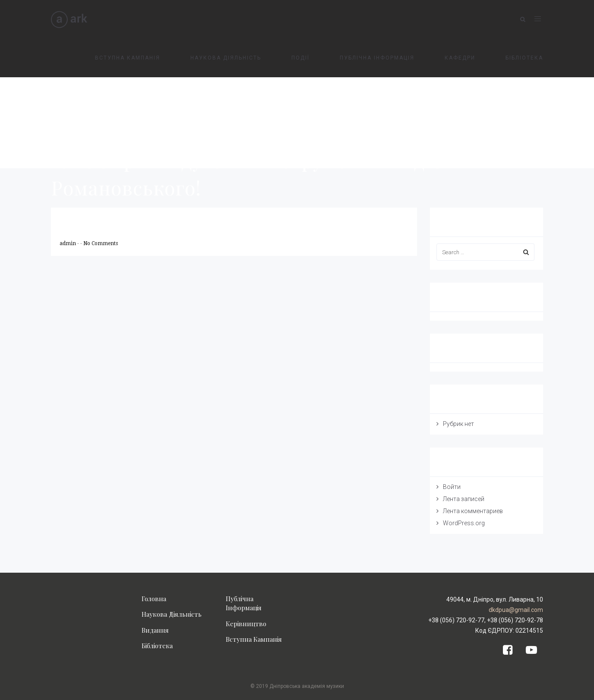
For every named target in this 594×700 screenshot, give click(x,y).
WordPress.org (464, 523)
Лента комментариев (473, 511)
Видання (155, 630)
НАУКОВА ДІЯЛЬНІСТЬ (226, 58)
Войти (452, 487)
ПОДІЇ (300, 58)
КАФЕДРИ (460, 58)
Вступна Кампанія (254, 639)
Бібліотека (157, 646)
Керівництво (246, 624)
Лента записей (464, 499)
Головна (154, 599)
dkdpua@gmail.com (516, 610)
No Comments (101, 243)
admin (68, 243)
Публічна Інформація (244, 603)
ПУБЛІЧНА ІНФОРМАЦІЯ (377, 58)
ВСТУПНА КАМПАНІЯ (128, 58)
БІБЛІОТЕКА (524, 58)
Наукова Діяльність (172, 614)
